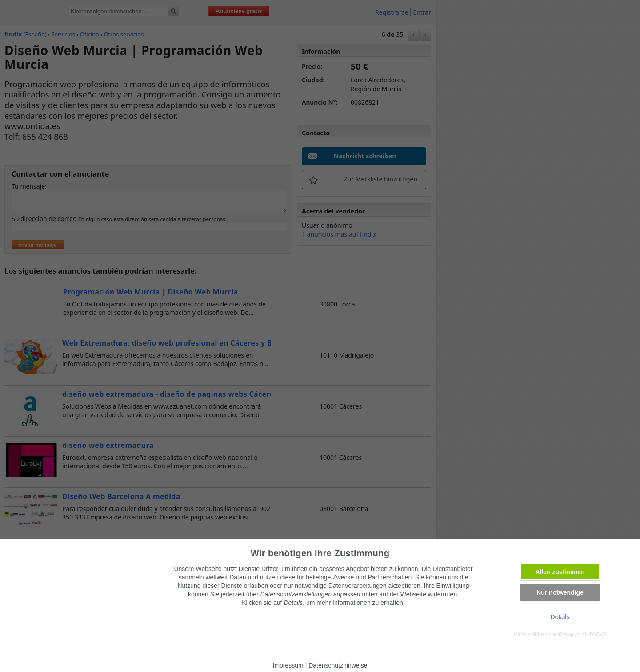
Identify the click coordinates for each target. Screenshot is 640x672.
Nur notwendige (560, 592)
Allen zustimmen (560, 572)
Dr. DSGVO (595, 634)
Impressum (288, 665)
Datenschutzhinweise (338, 665)
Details (560, 617)
